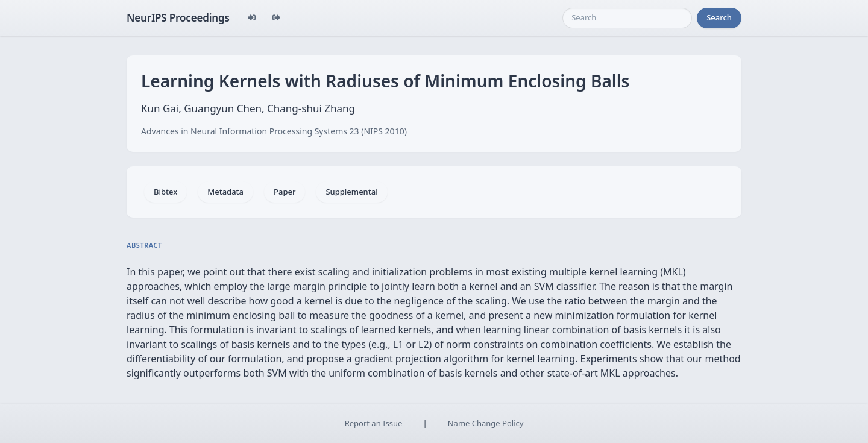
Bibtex (165, 192)
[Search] (627, 18)
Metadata (225, 192)
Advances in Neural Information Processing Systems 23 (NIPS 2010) (274, 131)
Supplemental (351, 192)
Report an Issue (374, 423)
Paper (285, 192)
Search (719, 17)
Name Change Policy (486, 423)
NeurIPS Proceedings (178, 18)
